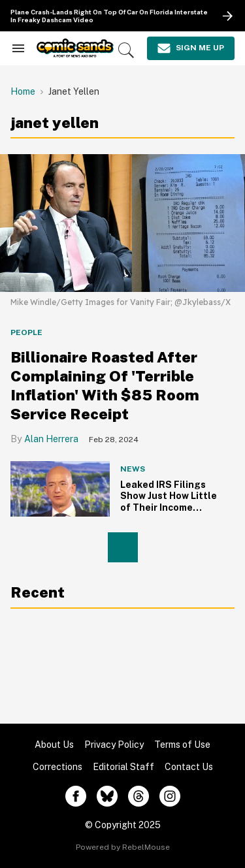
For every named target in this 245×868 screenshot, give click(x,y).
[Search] (126, 50)
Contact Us (189, 767)
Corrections (57, 767)
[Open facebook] (76, 796)
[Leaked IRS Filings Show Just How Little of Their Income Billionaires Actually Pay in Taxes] (60, 488)
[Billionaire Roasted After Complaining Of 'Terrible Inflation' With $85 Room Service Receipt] (122, 222)
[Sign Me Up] (191, 48)
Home (23, 91)
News (133, 469)
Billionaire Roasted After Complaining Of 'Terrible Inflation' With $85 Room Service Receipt (105, 385)
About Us (54, 745)
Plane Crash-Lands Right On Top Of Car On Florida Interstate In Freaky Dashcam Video (109, 16)
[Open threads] (139, 796)
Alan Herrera (51, 439)
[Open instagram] (170, 796)
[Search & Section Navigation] (18, 48)
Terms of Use (182, 745)
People (26, 332)
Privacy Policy (114, 745)
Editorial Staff (123, 767)
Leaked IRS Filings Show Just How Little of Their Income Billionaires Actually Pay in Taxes (169, 507)
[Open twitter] (107, 796)
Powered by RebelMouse (123, 847)
